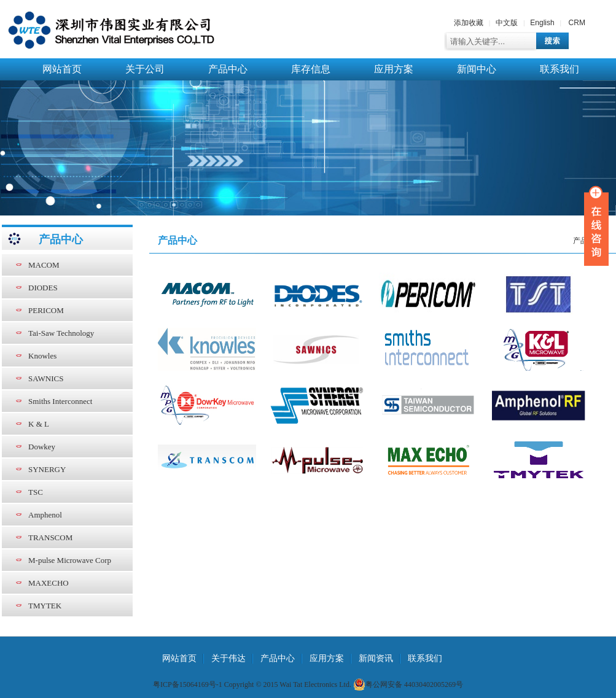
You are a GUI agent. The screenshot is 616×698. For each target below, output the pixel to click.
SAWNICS (46, 378)
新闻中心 (477, 69)
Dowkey (42, 447)
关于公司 (145, 69)
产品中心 (228, 69)
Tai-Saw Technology (61, 333)
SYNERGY (47, 469)
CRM (577, 23)
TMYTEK (45, 606)
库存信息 (311, 69)
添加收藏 (469, 23)
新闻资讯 (376, 658)
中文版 (507, 23)
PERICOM (46, 310)
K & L (39, 424)
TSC (36, 492)
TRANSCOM (50, 537)
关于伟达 (228, 658)
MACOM (44, 265)
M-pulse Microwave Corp (70, 560)
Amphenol (45, 515)
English (542, 23)
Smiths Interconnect (60, 401)
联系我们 (559, 69)
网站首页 (62, 69)
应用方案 (394, 69)
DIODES (43, 288)
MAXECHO (49, 583)
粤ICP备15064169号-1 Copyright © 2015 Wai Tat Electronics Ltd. (252, 684)
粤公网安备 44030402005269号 (408, 684)
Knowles (42, 356)
